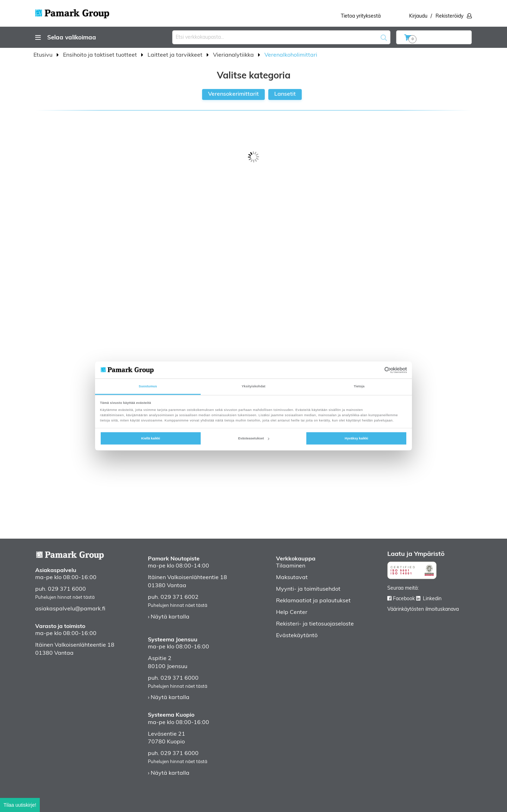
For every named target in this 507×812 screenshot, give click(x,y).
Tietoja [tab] (359, 386)
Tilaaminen (291, 566)
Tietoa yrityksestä (361, 16)
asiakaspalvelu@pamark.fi (70, 609)
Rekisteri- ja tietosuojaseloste (315, 624)
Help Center (292, 613)
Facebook (404, 599)
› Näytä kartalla (169, 617)
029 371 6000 (67, 589)
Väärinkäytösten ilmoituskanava (423, 610)
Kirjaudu (418, 16)
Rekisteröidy (449, 16)
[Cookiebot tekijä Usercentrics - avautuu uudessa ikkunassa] (376, 370)
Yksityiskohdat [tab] (253, 386)
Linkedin (432, 599)
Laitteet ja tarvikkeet (176, 55)
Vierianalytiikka (234, 55)
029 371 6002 (180, 597)
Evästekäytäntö (297, 636)
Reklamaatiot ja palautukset (313, 601)
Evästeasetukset (254, 438)
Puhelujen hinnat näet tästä (65, 598)
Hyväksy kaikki (356, 438)
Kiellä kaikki (151, 438)
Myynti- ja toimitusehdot (308, 589)
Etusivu (44, 55)
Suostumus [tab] (148, 386)
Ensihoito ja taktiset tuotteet (101, 55)
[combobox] (281, 37)
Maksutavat (292, 578)
